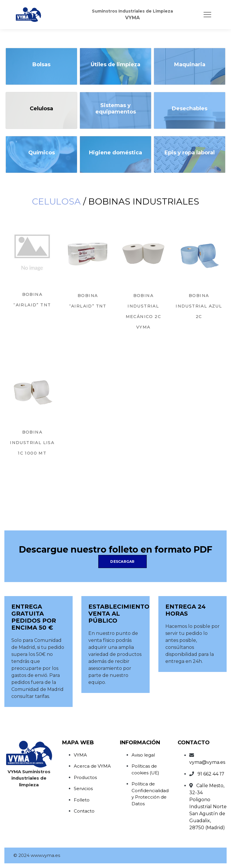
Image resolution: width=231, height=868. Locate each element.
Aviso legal (143, 755)
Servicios (83, 788)
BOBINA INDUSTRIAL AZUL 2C (199, 306)
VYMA (80, 755)
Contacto (84, 811)
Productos (85, 777)
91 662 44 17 (211, 774)
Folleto (82, 800)
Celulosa (56, 201)
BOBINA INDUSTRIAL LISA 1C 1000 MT (32, 443)
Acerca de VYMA (92, 766)
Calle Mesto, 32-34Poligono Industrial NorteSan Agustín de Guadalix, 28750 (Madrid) (208, 807)
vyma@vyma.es (207, 762)
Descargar (122, 562)
